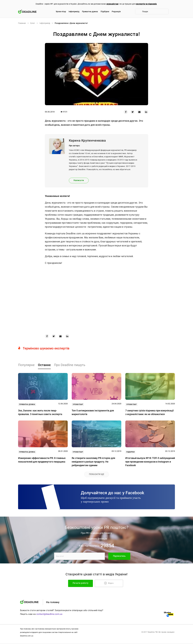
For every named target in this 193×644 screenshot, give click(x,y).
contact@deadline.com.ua (49, 614)
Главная (22, 23)
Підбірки (105, 12)
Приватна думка (90, 12)
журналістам (112, 4)
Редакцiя (116, 12)
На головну (53, 602)
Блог (33, 23)
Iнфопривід (74, 12)
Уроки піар (61, 12)
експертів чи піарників (146, 4)
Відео (109, 583)
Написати (79, 180)
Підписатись (119, 556)
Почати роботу (87, 583)
